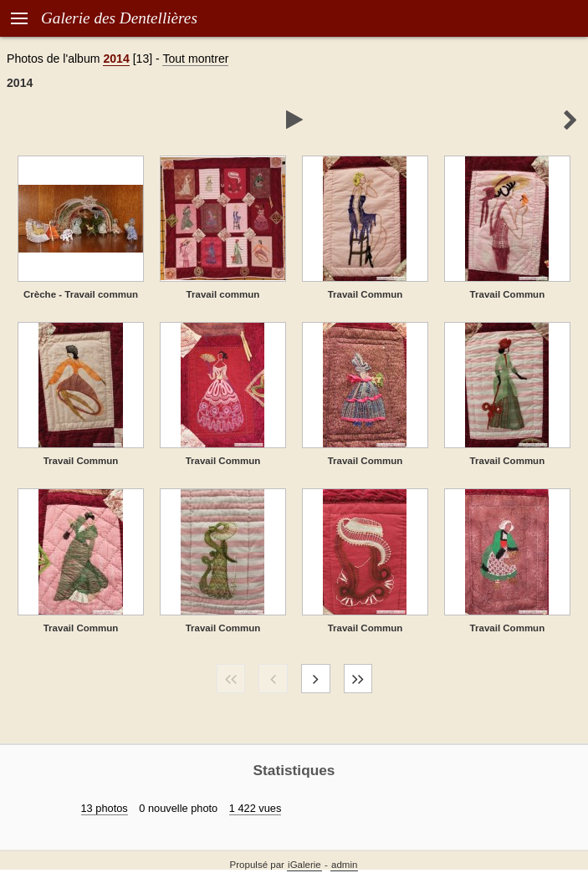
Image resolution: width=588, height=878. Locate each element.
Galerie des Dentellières (119, 18)
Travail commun (223, 294)
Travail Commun (366, 294)
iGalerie (304, 865)
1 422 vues (256, 808)
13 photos (105, 808)
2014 (116, 59)
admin (344, 865)
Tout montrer (195, 59)
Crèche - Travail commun (81, 294)
